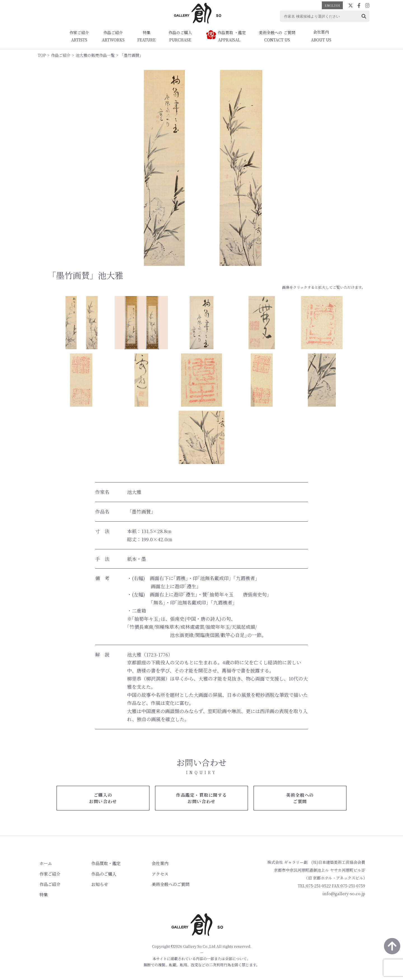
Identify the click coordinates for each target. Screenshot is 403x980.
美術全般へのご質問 (158, 883)
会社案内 (149, 864)
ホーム (44, 864)
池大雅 (134, 492)
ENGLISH (332, 5)
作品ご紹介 (61, 55)
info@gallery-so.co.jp (344, 894)
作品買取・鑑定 (99, 864)
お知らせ (93, 883)
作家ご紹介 (48, 873)
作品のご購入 (97, 873)
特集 (42, 893)
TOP (42, 55)
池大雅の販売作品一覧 (95, 55)
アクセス (149, 873)
